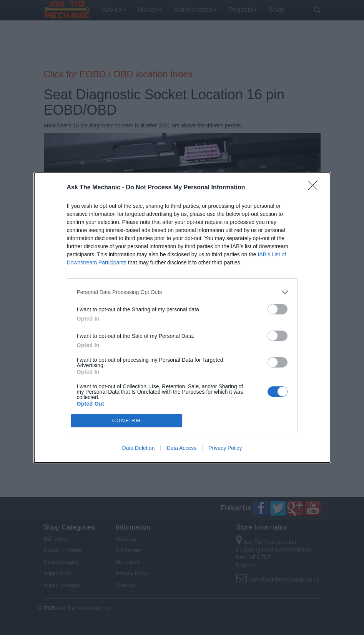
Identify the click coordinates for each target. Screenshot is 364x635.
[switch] (278, 309)
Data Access (181, 448)
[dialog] (182, 318)
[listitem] (182, 292)
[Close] (315, 188)
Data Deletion (139, 448)
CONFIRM (127, 420)
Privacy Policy (225, 448)
